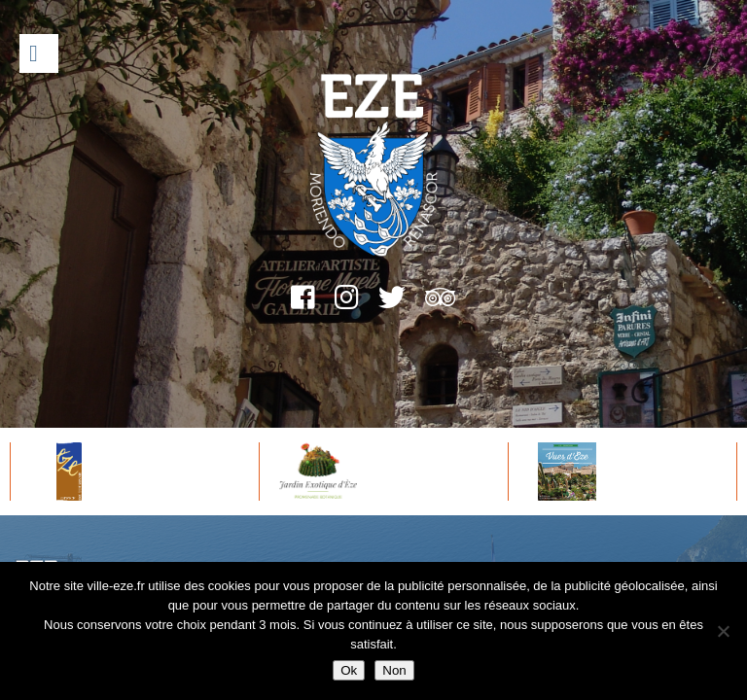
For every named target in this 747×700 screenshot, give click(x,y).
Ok (349, 670)
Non (394, 670)
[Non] (723, 631)
